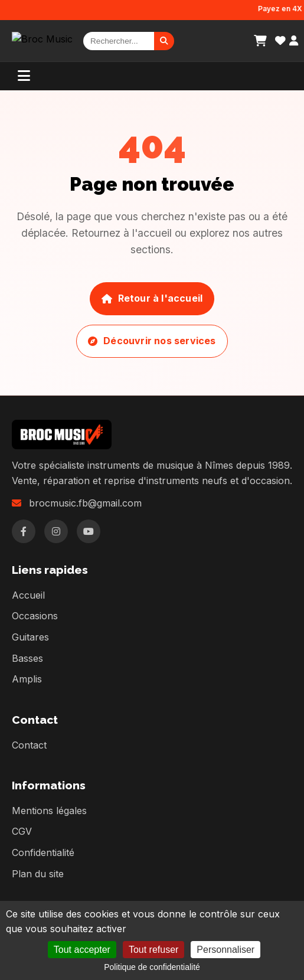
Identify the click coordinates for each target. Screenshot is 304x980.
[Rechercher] (119, 41)
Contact (29, 745)
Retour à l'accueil (152, 298)
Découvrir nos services (152, 341)
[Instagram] (56, 531)
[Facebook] (24, 531)
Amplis (27, 679)
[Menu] (24, 76)
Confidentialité (43, 852)
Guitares (30, 637)
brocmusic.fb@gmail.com (85, 503)
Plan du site (38, 874)
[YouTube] (89, 531)
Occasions (35, 616)
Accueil (28, 595)
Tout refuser (153, 950)
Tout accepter (82, 950)
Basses (27, 658)
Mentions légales (49, 811)
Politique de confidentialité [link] (152, 967)
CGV (22, 831)
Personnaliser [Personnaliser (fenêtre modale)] (225, 950)
